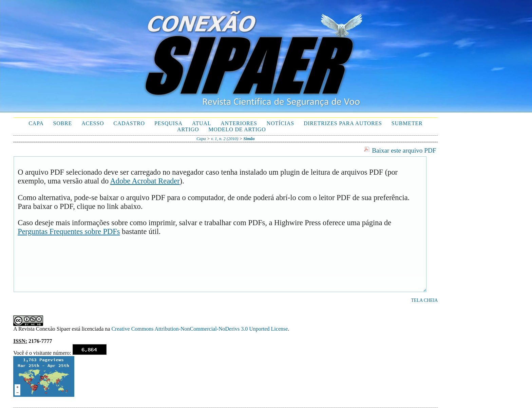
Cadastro (129, 123)
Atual (202, 123)
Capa (36, 123)
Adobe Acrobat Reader (145, 181)
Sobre (63, 123)
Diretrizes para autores (343, 123)
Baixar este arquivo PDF (404, 150)
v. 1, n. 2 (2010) (225, 139)
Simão (249, 139)
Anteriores (239, 123)
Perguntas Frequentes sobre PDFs (69, 231)
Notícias (280, 123)
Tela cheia (425, 300)
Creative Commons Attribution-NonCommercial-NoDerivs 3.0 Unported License (199, 329)
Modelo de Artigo (237, 129)
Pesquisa (168, 123)
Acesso (93, 123)
